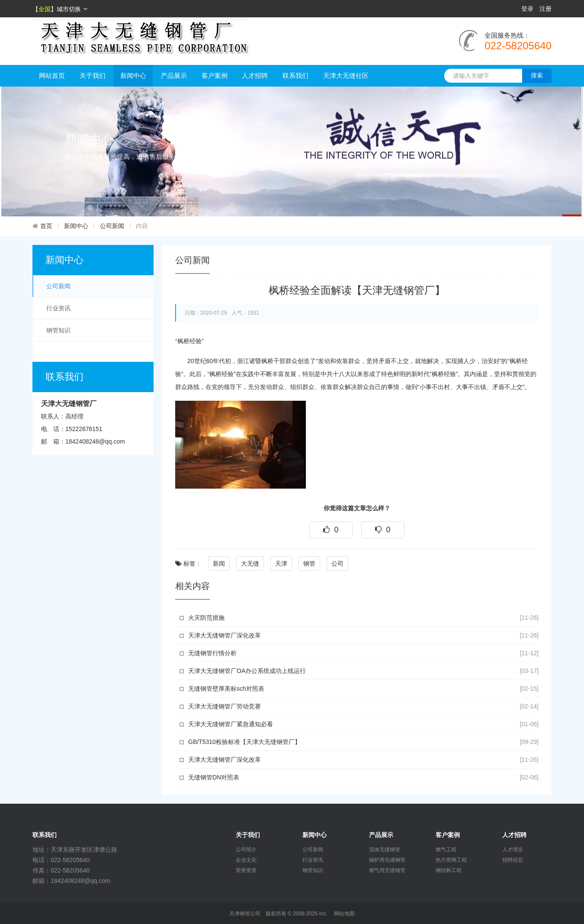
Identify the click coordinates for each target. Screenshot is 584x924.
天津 (281, 563)
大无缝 (250, 563)
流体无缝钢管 (385, 850)
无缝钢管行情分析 (212, 653)
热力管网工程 (451, 860)
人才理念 (513, 850)
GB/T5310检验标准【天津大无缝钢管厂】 (244, 742)
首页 (46, 226)
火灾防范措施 (206, 618)
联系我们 (295, 76)
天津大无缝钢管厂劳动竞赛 (225, 706)
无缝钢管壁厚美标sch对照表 (226, 689)
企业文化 (246, 860)
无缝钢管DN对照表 (214, 777)
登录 (527, 9)
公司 (337, 563)
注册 (545, 9)
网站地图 (344, 914)
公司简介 (246, 850)
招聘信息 (513, 860)
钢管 (309, 563)
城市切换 (72, 9)
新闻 (219, 563)
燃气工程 (446, 850)
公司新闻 (112, 226)
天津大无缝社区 (346, 76)
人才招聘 (255, 76)
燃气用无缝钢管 (387, 870)
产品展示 (174, 76)
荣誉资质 (246, 870)
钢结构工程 (449, 870)
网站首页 (52, 76)
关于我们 (93, 76)
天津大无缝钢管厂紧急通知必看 (231, 724)
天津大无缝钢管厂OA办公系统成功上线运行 (247, 671)
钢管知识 (58, 330)
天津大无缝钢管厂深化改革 (225, 635)
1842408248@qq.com (95, 441)
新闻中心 (133, 76)
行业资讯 (58, 308)
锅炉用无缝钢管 (387, 860)
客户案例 (215, 76)
